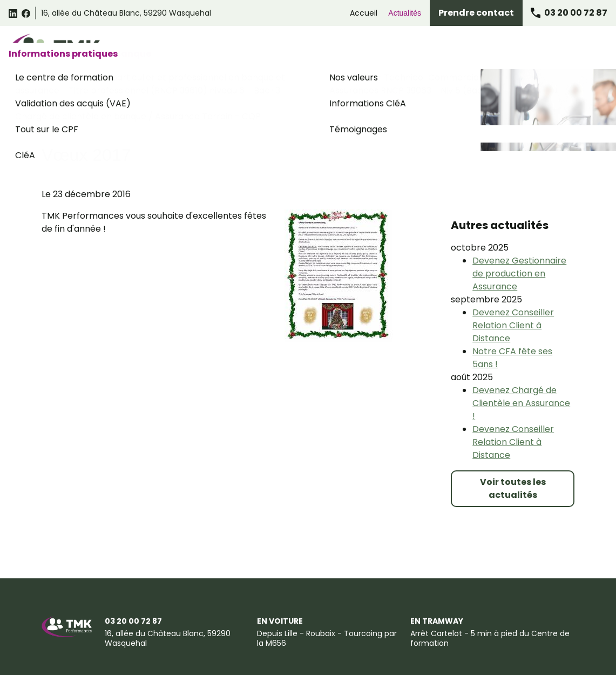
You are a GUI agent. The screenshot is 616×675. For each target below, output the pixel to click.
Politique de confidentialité (278, 622)
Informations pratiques (557, 50)
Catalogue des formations (165, 50)
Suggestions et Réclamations (472, 622)
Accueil (364, 13)
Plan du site (63, 643)
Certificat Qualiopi (128, 643)
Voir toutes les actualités (513, 428)
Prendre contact (476, 13)
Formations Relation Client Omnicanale (301, 50)
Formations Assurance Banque (443, 50)
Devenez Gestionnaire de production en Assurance (519, 214)
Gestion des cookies (372, 622)
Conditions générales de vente (167, 622)
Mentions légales (72, 622)
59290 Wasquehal (126, 13)
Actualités (405, 13)
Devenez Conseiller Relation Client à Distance (513, 265)
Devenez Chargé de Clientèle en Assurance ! (521, 343)
